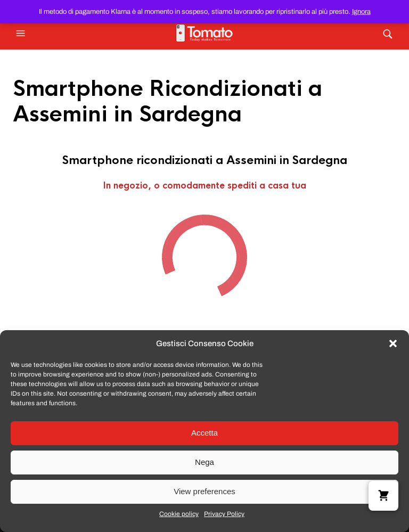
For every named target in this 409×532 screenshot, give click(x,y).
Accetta (204, 433)
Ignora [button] (361, 12)
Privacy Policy (224, 514)
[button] (393, 343)
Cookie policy (179, 514)
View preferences (204, 491)
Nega (204, 462)
